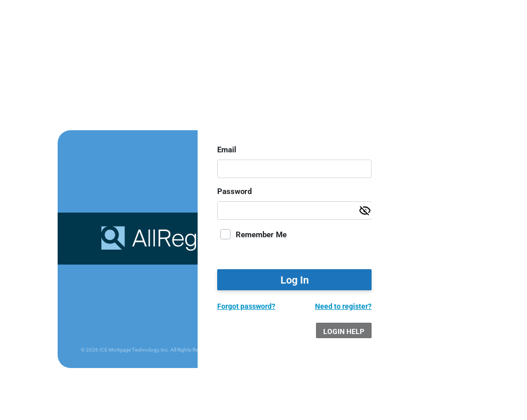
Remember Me (261, 235)
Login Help (344, 331)
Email (227, 150)
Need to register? (343, 306)
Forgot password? (246, 306)
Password (234, 191)
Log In (295, 280)
